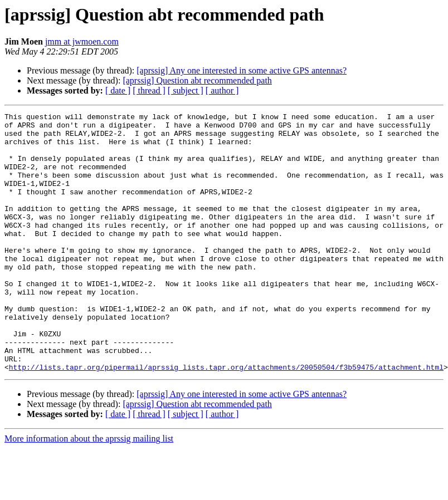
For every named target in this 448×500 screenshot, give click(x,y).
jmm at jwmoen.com (82, 41)
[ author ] (222, 90)
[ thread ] (149, 90)
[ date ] (118, 90)
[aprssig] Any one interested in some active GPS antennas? (242, 70)
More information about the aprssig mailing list (89, 490)
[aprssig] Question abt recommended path (197, 80)
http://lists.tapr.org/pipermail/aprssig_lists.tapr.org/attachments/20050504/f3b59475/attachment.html (226, 419)
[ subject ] (186, 90)
